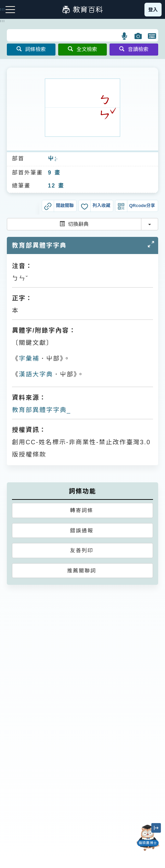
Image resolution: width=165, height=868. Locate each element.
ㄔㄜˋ (56, 159)
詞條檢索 (31, 49)
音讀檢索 (134, 49)
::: (3, 21)
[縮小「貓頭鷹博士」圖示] (156, 828)
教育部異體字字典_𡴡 (42, 410)
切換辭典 (74, 224)
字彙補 (29, 359)
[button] (125, 36)
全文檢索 (82, 49)
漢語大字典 (36, 374)
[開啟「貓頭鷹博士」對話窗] (148, 838)
